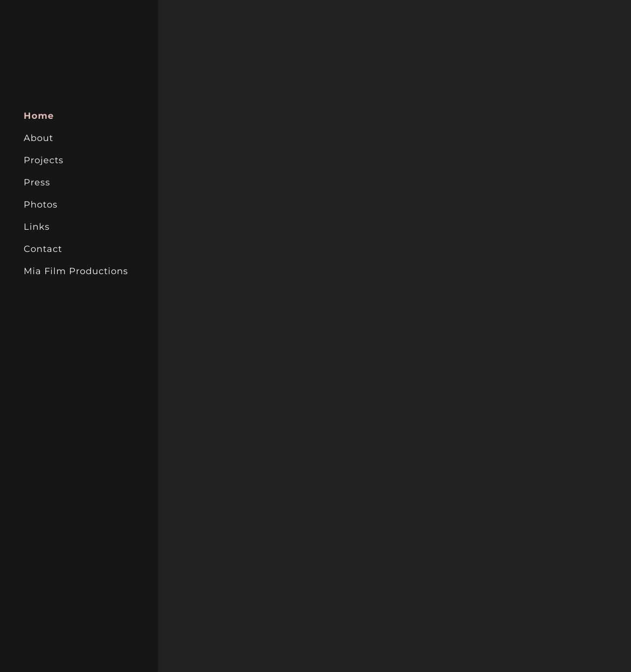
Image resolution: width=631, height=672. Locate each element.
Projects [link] (44, 160)
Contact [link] (43, 249)
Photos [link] (41, 205)
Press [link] (37, 182)
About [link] (38, 138)
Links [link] (37, 227)
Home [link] (39, 116)
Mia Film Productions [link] (76, 271)
